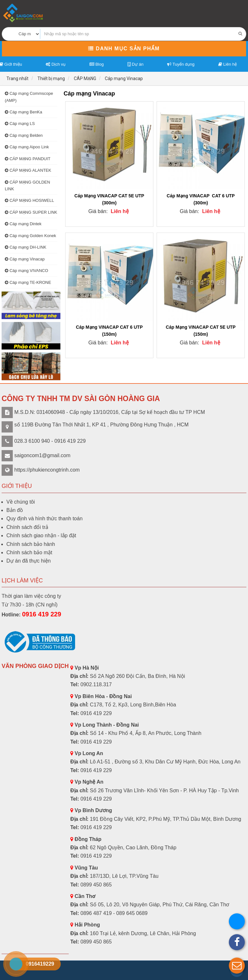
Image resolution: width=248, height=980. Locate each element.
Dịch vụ (56, 64)
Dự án (136, 64)
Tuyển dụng (181, 64)
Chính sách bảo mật (29, 552)
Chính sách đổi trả (27, 527)
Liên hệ (228, 64)
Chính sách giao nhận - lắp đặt (41, 535)
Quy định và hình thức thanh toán (44, 519)
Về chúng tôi (21, 502)
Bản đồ (15, 510)
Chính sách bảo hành (31, 544)
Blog (97, 64)
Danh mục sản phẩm (124, 49)
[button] (237, 966)
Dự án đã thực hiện (29, 561)
